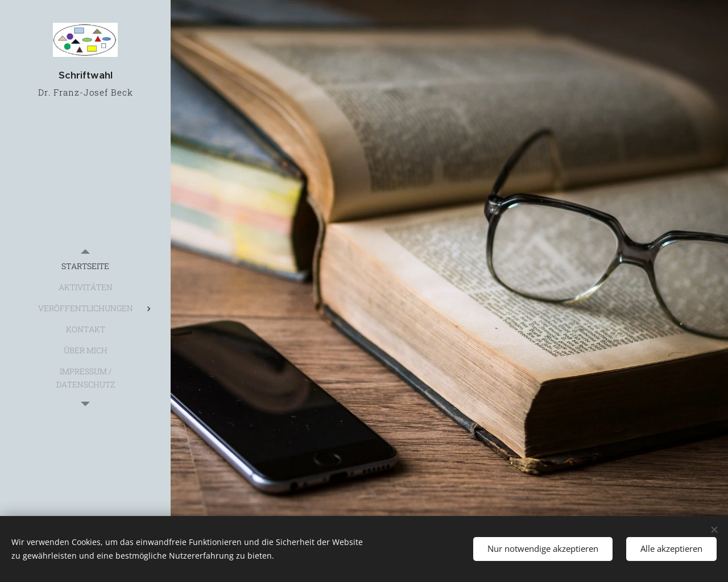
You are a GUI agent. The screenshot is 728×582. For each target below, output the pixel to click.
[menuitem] (85, 266)
